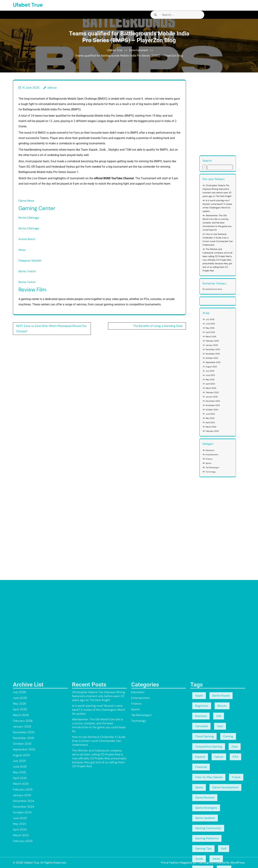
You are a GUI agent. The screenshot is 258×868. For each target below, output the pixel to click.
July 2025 (216, 362)
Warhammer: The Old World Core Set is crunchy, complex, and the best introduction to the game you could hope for (218, 319)
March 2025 (216, 367)
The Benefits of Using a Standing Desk (158, 326)
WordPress (237, 863)
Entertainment (139, 50)
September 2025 (216, 360)
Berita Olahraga (29, 218)
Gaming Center (37, 208)
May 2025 (216, 364)
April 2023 (216, 377)
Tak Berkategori (216, 390)
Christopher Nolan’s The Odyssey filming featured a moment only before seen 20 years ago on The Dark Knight (218, 310)
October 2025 (216, 358)
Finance (215, 387)
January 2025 (216, 369)
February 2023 (216, 379)
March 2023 (216, 378)
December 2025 (216, 356)
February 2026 (216, 353)
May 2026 (216, 350)
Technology (216, 391)
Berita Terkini (27, 271)
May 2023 (216, 376)
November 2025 (216, 357)
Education (216, 385)
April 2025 (216, 366)
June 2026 (216, 348)
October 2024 (216, 373)
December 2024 (216, 371)
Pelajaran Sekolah (30, 261)
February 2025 (216, 368)
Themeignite (205, 863)
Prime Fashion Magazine (177, 863)
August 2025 (216, 361)
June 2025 (216, 363)
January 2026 (216, 355)
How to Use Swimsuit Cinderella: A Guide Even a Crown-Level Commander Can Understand (218, 324)
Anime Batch (27, 239)
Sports (215, 389)
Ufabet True (28, 5)
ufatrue (52, 88)
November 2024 (216, 372)
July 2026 (216, 347)
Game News (26, 201)
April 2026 (216, 351)
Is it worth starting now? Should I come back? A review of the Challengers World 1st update (218, 314)
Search (215, 301)
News (22, 250)
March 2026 (216, 352)
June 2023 (216, 374)
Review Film (32, 290)
